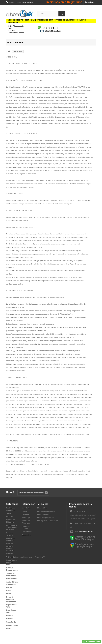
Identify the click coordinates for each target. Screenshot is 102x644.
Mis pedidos (42, 508)
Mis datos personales (46, 518)
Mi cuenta (43, 504)
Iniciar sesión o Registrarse (64, 2)
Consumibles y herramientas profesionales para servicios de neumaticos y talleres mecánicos (47, 21)
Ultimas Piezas (12, 625)
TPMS (8, 513)
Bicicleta (10, 615)
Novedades (26, 508)
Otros (8, 628)
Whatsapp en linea (92, 642)
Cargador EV (11, 622)
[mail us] (51, 31)
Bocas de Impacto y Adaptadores (11, 599)
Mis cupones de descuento (48, 521)
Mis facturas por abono (46, 511)
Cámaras (10, 554)
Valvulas (9, 517)
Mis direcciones (43, 514)
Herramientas (11, 579)
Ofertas (9, 587)
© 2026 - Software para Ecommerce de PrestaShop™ (25, 637)
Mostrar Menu (16, 42)
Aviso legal (26, 518)
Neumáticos (11, 557)
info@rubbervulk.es (86, 532)
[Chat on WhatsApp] (49, 28)
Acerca (24, 511)
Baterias (9, 619)
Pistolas (9, 594)
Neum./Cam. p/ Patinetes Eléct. (12, 562)
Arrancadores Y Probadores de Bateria (12, 527)
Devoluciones (27, 535)
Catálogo (25, 514)
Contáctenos (90, 2)
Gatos (9, 591)
